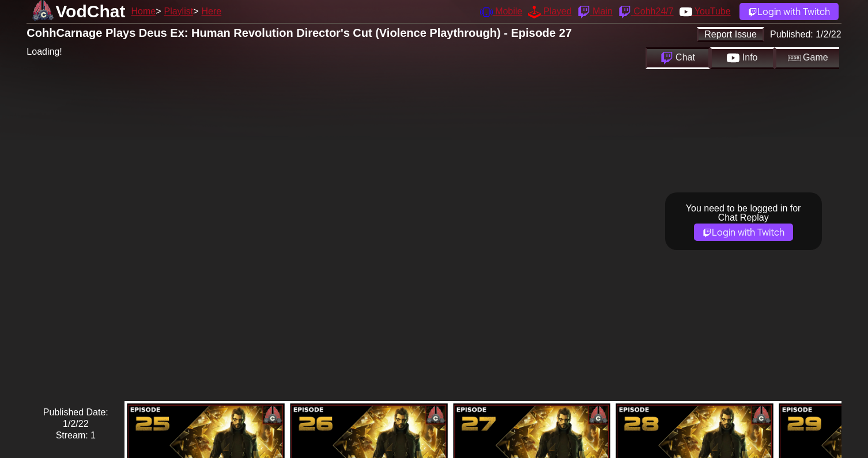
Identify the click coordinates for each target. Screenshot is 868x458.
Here (212, 11)
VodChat (90, 11)
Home (143, 11)
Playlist (178, 11)
